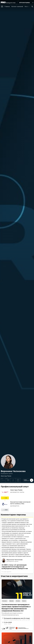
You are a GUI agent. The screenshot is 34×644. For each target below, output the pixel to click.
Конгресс (5, 601)
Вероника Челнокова (14, 560)
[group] (7, 7)
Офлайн (11, 601)
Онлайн (18, 601)
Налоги (24, 601)
